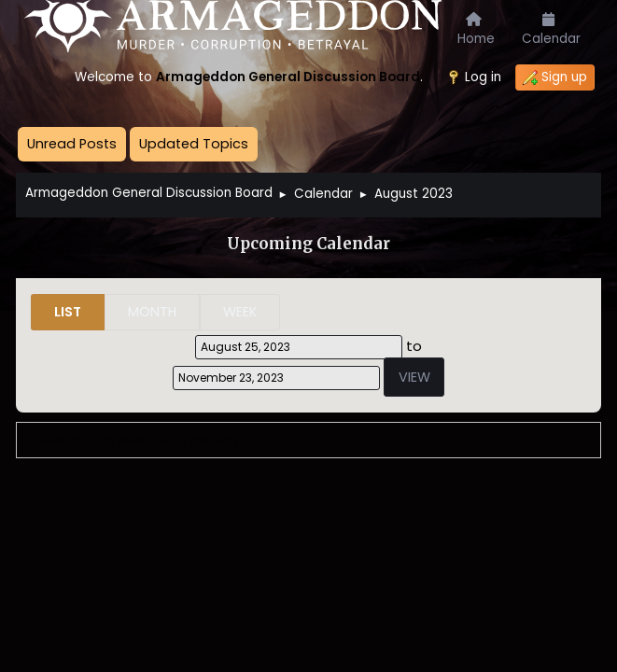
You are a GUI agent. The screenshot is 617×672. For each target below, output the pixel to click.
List (68, 312)
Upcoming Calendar (308, 244)
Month (152, 312)
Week (240, 312)
